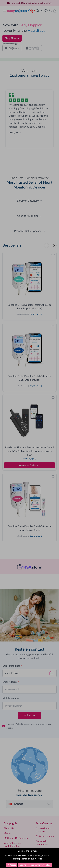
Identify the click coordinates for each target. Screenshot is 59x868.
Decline (23, 865)
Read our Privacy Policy (40, 865)
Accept (12, 865)
